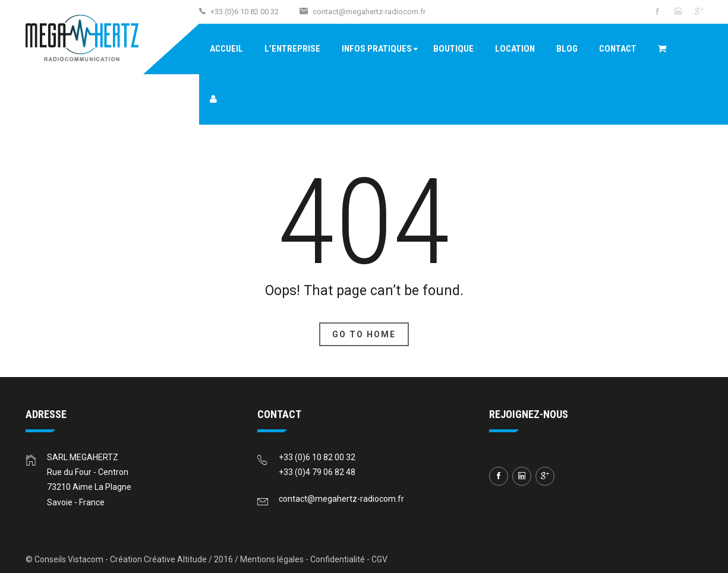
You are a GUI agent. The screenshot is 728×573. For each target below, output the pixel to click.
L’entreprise (292, 49)
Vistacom (86, 559)
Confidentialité (338, 559)
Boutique (453, 49)
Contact (618, 49)
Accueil (226, 49)
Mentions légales (272, 559)
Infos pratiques (377, 49)
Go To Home (364, 334)
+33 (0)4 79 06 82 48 (317, 472)
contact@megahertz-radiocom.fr (369, 12)
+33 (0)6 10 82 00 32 (317, 457)
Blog (567, 49)
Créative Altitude (175, 559)
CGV (379, 559)
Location (515, 49)
